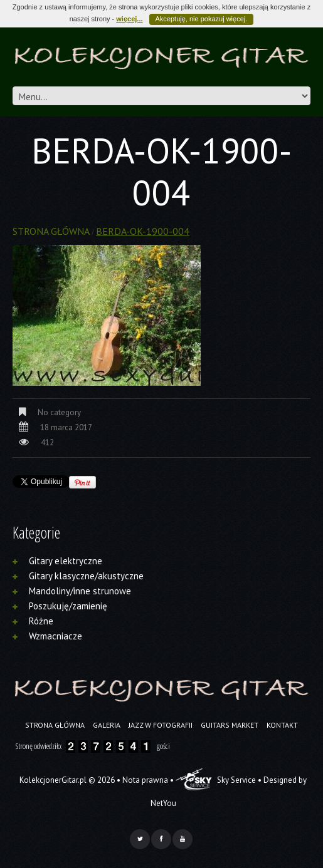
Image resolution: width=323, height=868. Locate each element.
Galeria (107, 725)
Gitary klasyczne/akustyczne (86, 576)
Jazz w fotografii (161, 725)
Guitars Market (230, 725)
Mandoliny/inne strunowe (80, 591)
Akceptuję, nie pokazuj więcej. (202, 19)
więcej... (129, 19)
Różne (41, 621)
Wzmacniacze (56, 636)
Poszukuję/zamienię (68, 606)
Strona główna (51, 231)
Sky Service (216, 780)
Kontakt (282, 725)
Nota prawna (145, 780)
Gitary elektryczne (66, 561)
